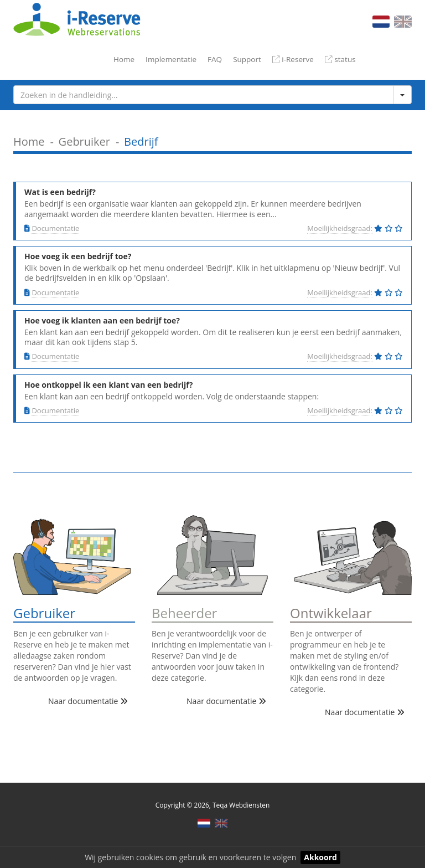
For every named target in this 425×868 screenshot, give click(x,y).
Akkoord (320, 857)
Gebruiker (84, 142)
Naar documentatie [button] (88, 701)
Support (247, 59)
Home (124, 59)
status (340, 59)
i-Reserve (293, 59)
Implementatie (171, 59)
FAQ (215, 59)
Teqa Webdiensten (241, 805)
